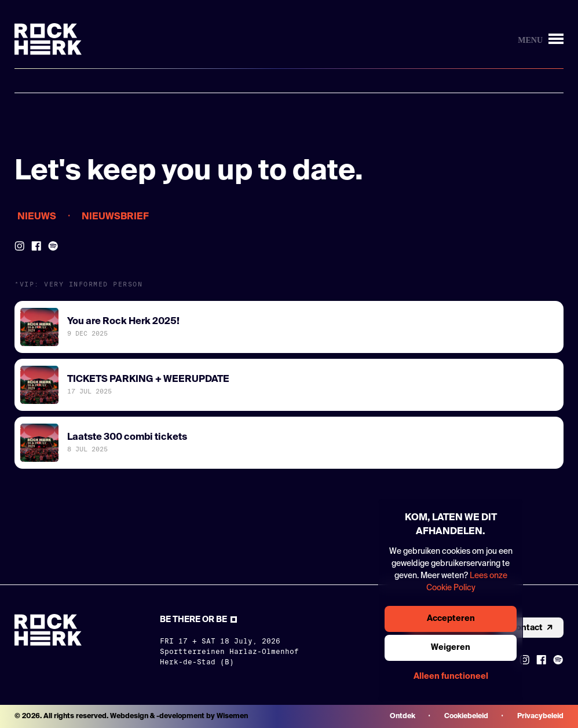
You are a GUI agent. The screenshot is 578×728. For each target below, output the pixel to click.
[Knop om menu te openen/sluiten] (541, 39)
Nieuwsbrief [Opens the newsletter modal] (115, 217)
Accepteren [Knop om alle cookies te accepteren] (451, 619)
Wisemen (232, 716)
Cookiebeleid (466, 716)
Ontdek (403, 716)
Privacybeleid (540, 716)
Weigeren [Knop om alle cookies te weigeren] (451, 648)
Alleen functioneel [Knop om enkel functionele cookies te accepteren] (451, 676)
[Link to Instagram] (19, 246)
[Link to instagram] (524, 660)
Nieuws (37, 217)
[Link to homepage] (48, 39)
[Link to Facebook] (36, 246)
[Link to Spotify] (53, 246)
